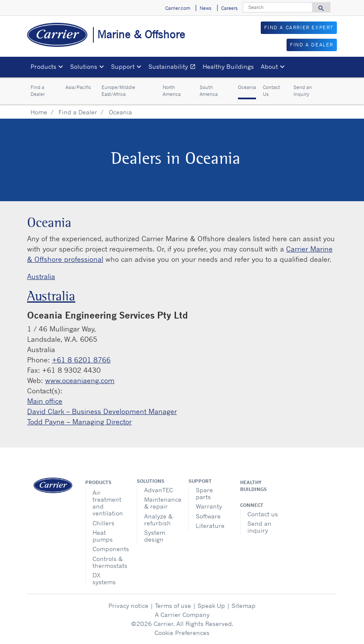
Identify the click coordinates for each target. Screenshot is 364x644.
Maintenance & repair (160, 503)
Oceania (247, 87)
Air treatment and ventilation (108, 503)
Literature (210, 526)
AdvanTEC (159, 490)
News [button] (205, 8)
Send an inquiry (259, 527)
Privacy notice (128, 606)
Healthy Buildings (228, 66)
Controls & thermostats (108, 562)
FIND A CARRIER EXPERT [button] (299, 28)
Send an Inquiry (303, 91)
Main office (45, 401)
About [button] (269, 66)
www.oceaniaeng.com (80, 380)
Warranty (209, 506)
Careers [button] (229, 8)
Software (208, 516)
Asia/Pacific (78, 87)
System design (155, 536)
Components (108, 549)
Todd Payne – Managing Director (79, 422)
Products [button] (43, 66)
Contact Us (271, 91)
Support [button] (123, 66)
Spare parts (204, 493)
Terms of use (173, 606)
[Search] (278, 7)
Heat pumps (103, 536)
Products (98, 482)
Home (39, 112)
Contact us (263, 514)
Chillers (103, 523)
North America (172, 91)
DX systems (104, 578)
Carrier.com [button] (178, 8)
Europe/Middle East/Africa (118, 91)
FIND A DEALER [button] (312, 45)
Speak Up (211, 606)
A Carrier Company (182, 615)
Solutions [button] (84, 66)
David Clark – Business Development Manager (102, 411)
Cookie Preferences (182, 633)
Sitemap (244, 606)
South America (209, 91)
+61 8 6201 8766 (81, 360)
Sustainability (174, 68)
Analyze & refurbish (158, 520)
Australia (41, 276)
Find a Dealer (38, 91)
